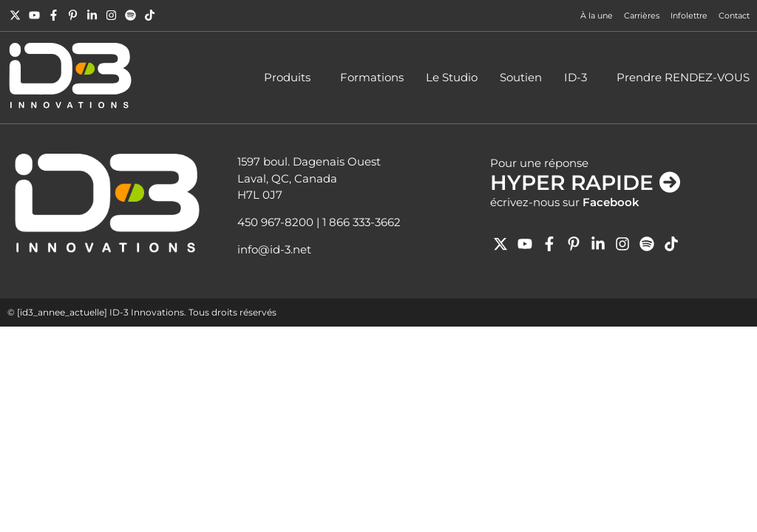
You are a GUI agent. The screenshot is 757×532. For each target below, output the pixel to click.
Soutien (521, 77)
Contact (734, 16)
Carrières (642, 16)
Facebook (611, 202)
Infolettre (689, 16)
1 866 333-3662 (361, 222)
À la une (597, 16)
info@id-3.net (274, 249)
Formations (372, 77)
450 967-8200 (275, 222)
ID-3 (579, 78)
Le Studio (452, 77)
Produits (291, 78)
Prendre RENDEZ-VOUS (683, 77)
